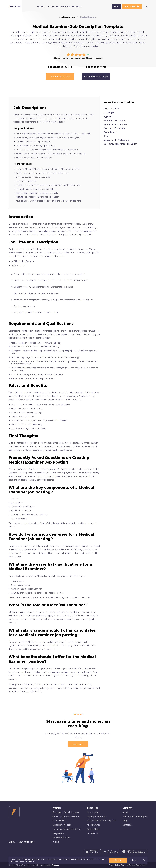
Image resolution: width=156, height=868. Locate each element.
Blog (125, 821)
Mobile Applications (61, 838)
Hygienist (108, 117)
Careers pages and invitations (66, 816)
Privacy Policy (114, 865)
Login (117, 6)
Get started (78, 744)
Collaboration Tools (62, 825)
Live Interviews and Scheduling (66, 829)
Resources (77, 6)
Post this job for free (60, 76)
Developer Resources (97, 816)
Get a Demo (92, 833)
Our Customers (63, 6)
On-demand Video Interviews (66, 812)
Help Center (93, 812)
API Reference (93, 825)
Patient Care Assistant (114, 120)
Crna (106, 136)
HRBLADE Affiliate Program (135, 816)
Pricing (51, 6)
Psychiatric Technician (114, 128)
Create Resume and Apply (96, 76)
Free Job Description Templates (101, 821)
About (125, 812)
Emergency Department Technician (120, 144)
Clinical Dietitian (111, 109)
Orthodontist (110, 132)
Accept (118, 860)
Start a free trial (26, 842)
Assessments (58, 821)
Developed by (50, 865)
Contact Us (127, 825)
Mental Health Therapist (115, 124)
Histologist (109, 113)
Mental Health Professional (117, 140)
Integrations (58, 833)
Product (41, 6)
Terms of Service (128, 865)
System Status (93, 829)
